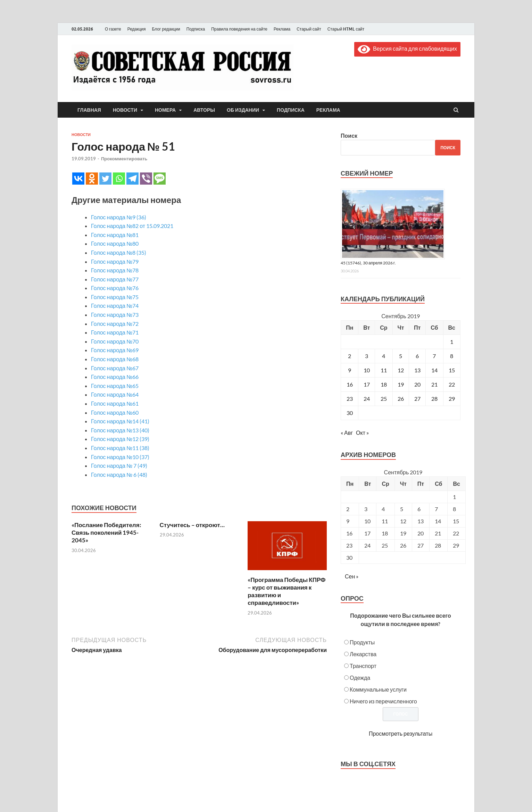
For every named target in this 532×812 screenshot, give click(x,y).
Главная (89, 110)
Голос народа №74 (115, 306)
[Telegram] (132, 179)
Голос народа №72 (115, 324)
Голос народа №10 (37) (120, 457)
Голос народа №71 (115, 332)
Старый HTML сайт (346, 29)
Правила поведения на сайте (239, 29)
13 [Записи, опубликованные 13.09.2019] (417, 370)
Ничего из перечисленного (383, 701)
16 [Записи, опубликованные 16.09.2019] (350, 384)
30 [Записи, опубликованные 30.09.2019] (350, 413)
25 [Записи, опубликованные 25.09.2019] (384, 399)
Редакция (137, 29)
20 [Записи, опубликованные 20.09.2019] (417, 384)
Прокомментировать (124, 159)
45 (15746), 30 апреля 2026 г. (368, 263)
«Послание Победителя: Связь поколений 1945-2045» (106, 532)
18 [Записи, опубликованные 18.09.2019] (384, 384)
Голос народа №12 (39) (120, 439)
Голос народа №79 (115, 261)
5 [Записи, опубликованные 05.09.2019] (401, 356)
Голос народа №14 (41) (120, 421)
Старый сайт (309, 29)
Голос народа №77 (115, 279)
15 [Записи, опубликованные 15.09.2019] (452, 370)
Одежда (360, 678)
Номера (165, 110)
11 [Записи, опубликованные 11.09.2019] (384, 370)
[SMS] (160, 179)
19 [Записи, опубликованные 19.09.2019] (401, 384)
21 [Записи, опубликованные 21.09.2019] (434, 384)
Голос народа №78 (115, 270)
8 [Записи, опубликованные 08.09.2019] (452, 356)
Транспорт (363, 666)
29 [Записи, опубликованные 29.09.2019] (452, 399)
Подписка (196, 29)
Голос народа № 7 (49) (119, 466)
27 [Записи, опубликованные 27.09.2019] (417, 399)
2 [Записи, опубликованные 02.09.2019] (350, 356)
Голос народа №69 (115, 350)
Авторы (204, 110)
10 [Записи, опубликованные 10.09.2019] (367, 370)
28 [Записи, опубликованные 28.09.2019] (434, 399)
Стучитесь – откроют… (192, 525)
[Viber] (146, 179)
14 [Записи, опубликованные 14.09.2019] (434, 370)
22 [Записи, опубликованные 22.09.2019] (452, 384)
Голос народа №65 (115, 386)
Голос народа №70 (115, 341)
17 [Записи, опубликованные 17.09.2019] (367, 384)
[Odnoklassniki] (92, 179)
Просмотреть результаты (401, 733)
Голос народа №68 (115, 359)
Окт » (362, 433)
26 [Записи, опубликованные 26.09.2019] (401, 399)
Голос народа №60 (115, 412)
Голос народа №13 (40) (120, 430)
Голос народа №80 (115, 243)
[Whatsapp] (119, 179)
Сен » (352, 576)
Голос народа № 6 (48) (119, 475)
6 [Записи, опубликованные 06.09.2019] (417, 356)
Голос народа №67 (115, 368)
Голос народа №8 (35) (119, 252)
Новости (125, 110)
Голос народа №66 (115, 377)
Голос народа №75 (115, 297)
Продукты (362, 642)
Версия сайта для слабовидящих (407, 48)
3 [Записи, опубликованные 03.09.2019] (367, 356)
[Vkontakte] (78, 179)
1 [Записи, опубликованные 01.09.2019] (452, 342)
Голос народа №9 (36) (119, 217)
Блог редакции (166, 29)
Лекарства (363, 654)
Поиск (349, 136)
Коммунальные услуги (378, 689)
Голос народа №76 (115, 288)
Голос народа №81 (115, 235)
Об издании (243, 110)
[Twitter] (105, 179)
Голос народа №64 (115, 394)
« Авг (347, 433)
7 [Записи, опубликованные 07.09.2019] (434, 356)
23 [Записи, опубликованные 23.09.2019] (350, 399)
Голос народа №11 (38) (120, 448)
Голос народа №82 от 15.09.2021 (132, 226)
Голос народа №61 (115, 403)
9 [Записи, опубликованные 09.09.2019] (350, 370)
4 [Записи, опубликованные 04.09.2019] (384, 356)
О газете (113, 29)
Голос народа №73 (115, 315)
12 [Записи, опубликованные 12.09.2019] (401, 370)
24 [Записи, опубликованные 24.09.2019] (367, 399)
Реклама (282, 29)
